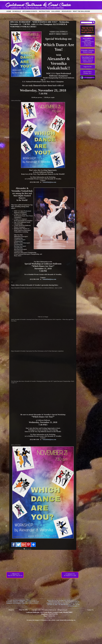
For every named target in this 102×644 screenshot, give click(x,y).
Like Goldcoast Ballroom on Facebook (89, 78)
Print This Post (28, 549)
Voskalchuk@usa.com (49, 182)
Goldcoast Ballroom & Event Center (38, 5)
